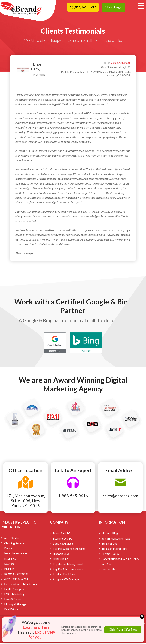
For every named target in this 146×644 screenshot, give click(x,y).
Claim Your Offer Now (123, 630)
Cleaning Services (15, 544)
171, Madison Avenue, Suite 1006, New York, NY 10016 (25, 502)
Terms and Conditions (115, 550)
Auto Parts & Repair (16, 580)
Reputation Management (68, 565)
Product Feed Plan (64, 575)
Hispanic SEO (61, 555)
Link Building (61, 560)
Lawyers (9, 565)
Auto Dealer (12, 539)
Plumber (9, 570)
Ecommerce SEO (63, 540)
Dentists (9, 549)
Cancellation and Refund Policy (120, 560)
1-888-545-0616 (73, 497)
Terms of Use (109, 545)
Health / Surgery (14, 590)
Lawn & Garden (13, 600)
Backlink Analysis (63, 545)
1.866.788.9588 (121, 63)
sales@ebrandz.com (121, 497)
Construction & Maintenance (22, 585)
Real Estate (11, 610)
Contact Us (108, 570)
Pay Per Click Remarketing (69, 550)
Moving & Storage (15, 605)
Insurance (10, 560)
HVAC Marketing (14, 595)
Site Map (107, 565)
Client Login (114, 7)
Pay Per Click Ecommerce (68, 570)
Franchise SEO (62, 534)
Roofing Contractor (16, 575)
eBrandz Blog (110, 534)
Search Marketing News (116, 540)
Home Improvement (16, 554)
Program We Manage (66, 580)
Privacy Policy (110, 555)
